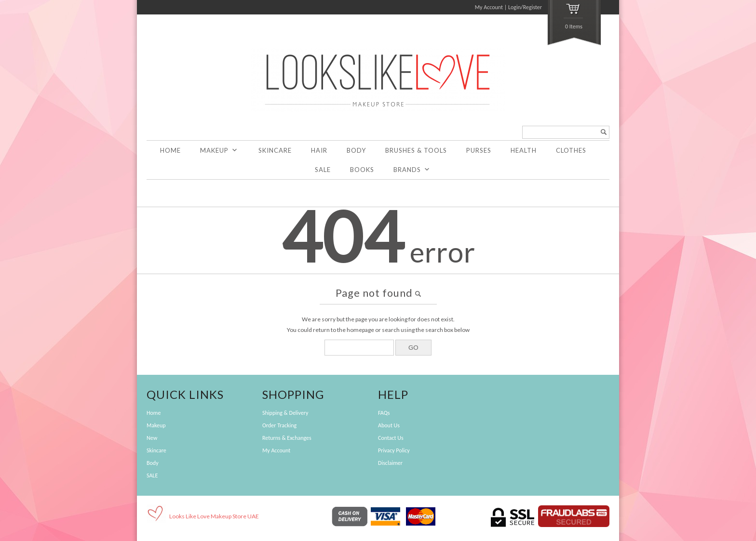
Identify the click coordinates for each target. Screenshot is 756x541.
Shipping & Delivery (285, 413)
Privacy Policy (394, 450)
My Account (489, 7)
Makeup (219, 150)
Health (524, 150)
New (152, 438)
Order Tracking (279, 425)
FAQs (384, 413)
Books (362, 170)
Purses (479, 150)
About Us (389, 425)
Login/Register (525, 7)
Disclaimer (390, 463)
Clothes (571, 150)
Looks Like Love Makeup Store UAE (214, 516)
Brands (412, 170)
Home (170, 150)
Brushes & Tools (416, 150)
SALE (323, 170)
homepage (360, 330)
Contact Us (391, 438)
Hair (319, 150)
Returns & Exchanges (287, 438)
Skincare (275, 150)
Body (356, 150)
